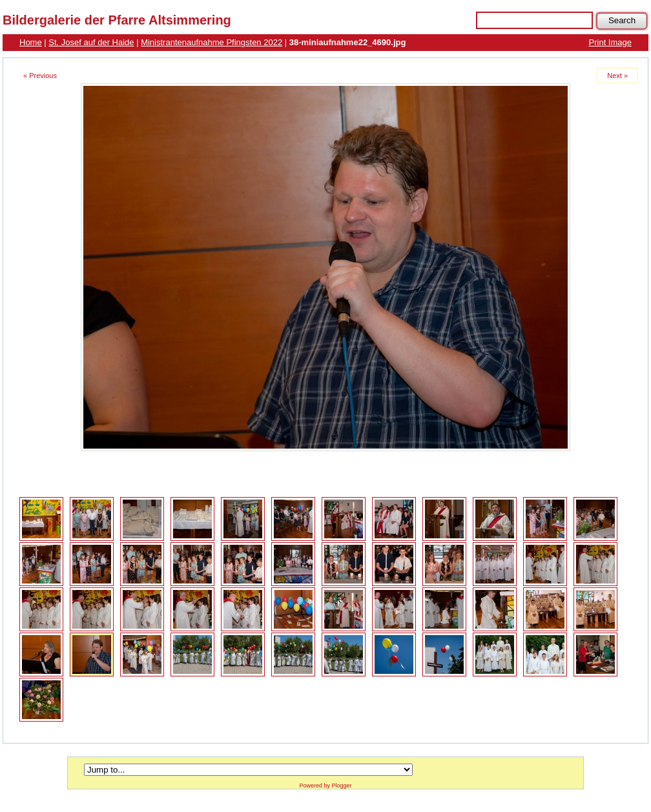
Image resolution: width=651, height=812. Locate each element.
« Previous (40, 76)
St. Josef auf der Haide (91, 42)
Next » (617, 76)
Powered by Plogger (325, 786)
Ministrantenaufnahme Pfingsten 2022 (212, 42)
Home (31, 42)
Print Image (610, 42)
